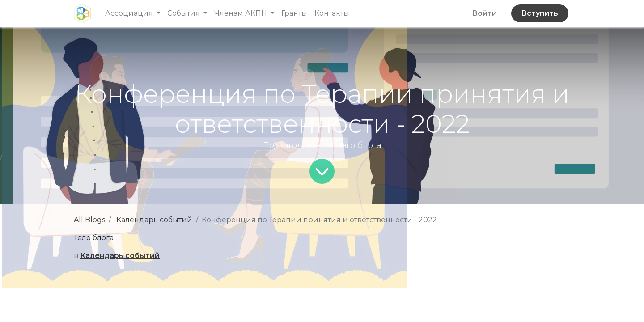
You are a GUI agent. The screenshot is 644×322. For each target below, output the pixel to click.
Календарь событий (154, 220)
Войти (484, 13)
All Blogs (89, 220)
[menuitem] (294, 13)
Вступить (540, 13)
